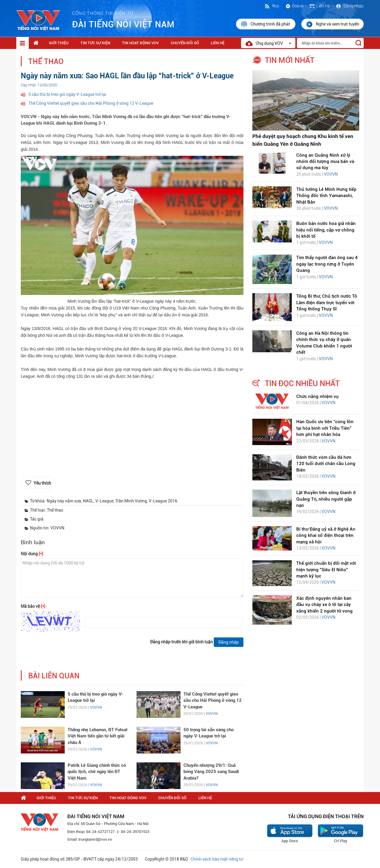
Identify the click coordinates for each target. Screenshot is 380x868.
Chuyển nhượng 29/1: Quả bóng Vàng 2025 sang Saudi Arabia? (211, 772)
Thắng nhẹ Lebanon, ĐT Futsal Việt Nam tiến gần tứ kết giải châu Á (98, 736)
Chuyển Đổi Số (185, 43)
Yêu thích (42, 483)
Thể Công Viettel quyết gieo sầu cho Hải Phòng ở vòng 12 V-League (91, 103)
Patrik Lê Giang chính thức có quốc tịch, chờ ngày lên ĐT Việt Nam (97, 772)
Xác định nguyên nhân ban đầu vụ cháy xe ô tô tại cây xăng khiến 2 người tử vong (324, 605)
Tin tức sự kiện (95, 43)
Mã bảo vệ (33, 606)
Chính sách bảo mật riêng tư (217, 859)
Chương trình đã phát (266, 24)
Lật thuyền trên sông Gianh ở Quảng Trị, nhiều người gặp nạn (326, 499)
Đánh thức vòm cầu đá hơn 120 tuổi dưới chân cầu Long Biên (326, 464)
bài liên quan (54, 676)
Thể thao (46, 62)
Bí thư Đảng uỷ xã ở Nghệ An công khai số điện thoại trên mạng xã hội (326, 535)
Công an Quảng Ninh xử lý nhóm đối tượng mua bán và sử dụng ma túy (325, 162)
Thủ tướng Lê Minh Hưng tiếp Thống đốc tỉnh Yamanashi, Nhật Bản (326, 196)
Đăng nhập (350, 6)
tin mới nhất (290, 60)
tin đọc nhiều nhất (302, 383)
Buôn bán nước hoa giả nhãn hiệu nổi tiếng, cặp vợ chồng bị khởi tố (326, 230)
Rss (272, 6)
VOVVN (96, 707)
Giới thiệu (59, 43)
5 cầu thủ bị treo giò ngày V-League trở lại (67, 94)
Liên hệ (319, 6)
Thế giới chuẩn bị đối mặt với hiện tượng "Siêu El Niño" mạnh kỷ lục (326, 570)
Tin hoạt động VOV (140, 43)
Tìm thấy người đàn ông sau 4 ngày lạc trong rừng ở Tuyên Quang (327, 264)
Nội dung (32, 554)
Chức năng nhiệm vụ (318, 396)
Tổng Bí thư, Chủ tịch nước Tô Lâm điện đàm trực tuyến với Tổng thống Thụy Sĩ (327, 303)
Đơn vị (294, 6)
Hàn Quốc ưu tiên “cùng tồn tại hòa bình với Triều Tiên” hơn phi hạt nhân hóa (325, 428)
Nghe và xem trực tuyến (332, 24)
